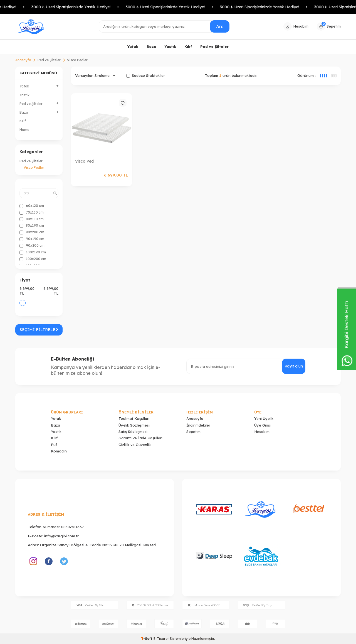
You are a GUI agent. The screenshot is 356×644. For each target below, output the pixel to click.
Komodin (59, 451)
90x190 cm (32, 239)
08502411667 (72, 527)
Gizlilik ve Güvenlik (135, 445)
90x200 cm (32, 246)
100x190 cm (33, 252)
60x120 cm (32, 206)
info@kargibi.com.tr (61, 536)
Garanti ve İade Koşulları (140, 438)
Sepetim (193, 432)
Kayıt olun (294, 366)
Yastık (170, 46)
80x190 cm (32, 226)
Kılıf (188, 46)
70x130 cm (32, 212)
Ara (220, 26)
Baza (151, 46)
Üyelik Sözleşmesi (134, 425)
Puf (54, 445)
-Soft (147, 639)
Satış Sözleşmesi (133, 432)
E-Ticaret (161, 639)
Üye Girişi (262, 425)
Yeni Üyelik (264, 418)
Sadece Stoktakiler (146, 75)
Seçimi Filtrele (39, 330)
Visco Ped (84, 161)
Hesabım (262, 432)
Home (24, 130)
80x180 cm (32, 219)
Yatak (133, 46)
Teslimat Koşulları (134, 418)
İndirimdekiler (198, 425)
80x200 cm (32, 232)
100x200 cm (33, 259)
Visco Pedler (34, 167)
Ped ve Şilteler (214, 46)
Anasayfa (23, 60)
